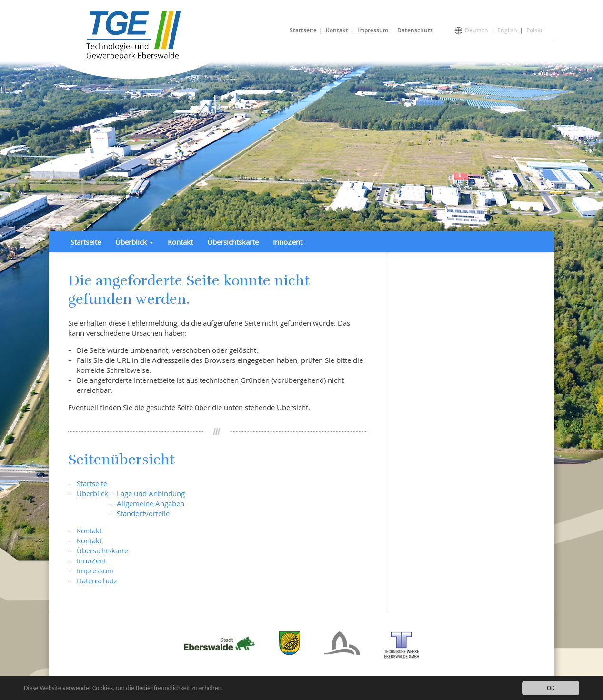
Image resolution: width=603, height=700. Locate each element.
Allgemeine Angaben (151, 503)
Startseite (303, 30)
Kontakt (337, 30)
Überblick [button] (134, 242)
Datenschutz (415, 30)
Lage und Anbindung (151, 493)
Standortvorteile (143, 513)
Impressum (373, 30)
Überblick (92, 493)
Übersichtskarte (233, 242)
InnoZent (288, 242)
